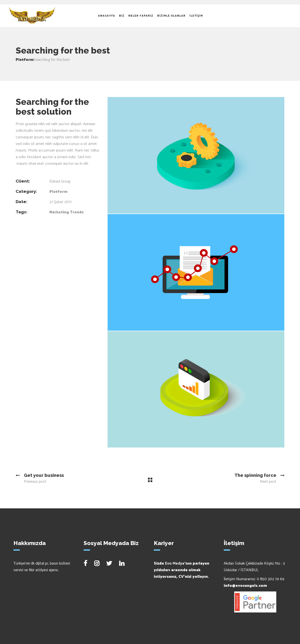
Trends (77, 212)
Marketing (59, 212)
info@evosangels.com (245, 586)
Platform (25, 60)
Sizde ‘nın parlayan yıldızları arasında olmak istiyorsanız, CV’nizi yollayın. (182, 570)
